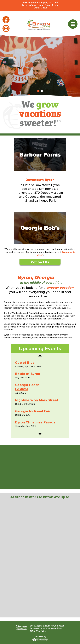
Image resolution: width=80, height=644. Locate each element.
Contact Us (40, 262)
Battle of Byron (28, 374)
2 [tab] (42, 92)
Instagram (6, 32)
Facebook (6, 23)
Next (40, 432)
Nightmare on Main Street (37, 400)
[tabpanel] (40, 69)
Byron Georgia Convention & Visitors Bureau (39, 30)
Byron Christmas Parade (35, 422)
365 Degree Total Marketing (40, 641)
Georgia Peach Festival (27, 387)
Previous (40, 358)
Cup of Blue (25, 363)
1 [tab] (39, 92)
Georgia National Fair (33, 411)
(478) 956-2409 (40, 8)
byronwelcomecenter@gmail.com (40, 5)
